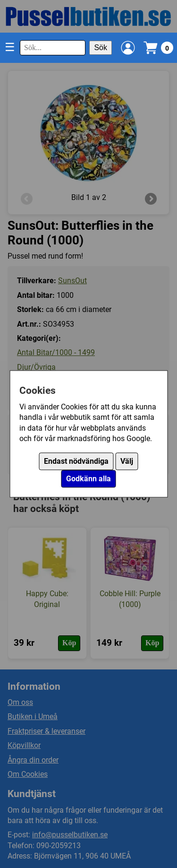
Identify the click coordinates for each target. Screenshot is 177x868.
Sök (101, 48)
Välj (127, 462)
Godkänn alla (88, 479)
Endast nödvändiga (76, 462)
